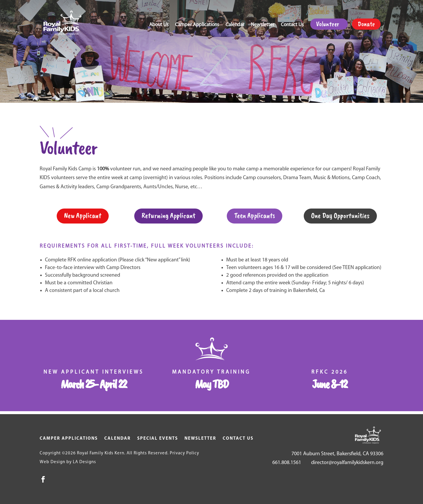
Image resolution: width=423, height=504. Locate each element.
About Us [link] (159, 25)
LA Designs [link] (84, 462)
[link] (64, 23)
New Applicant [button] (83, 216)
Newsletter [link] (263, 25)
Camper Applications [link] (197, 25)
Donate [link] (366, 24)
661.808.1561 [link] (287, 463)
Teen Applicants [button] (255, 216)
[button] (43, 479)
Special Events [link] (158, 439)
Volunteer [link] (328, 24)
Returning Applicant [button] (168, 216)
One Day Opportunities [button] (340, 216)
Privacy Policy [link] (184, 453)
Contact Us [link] (292, 25)
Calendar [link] (235, 25)
